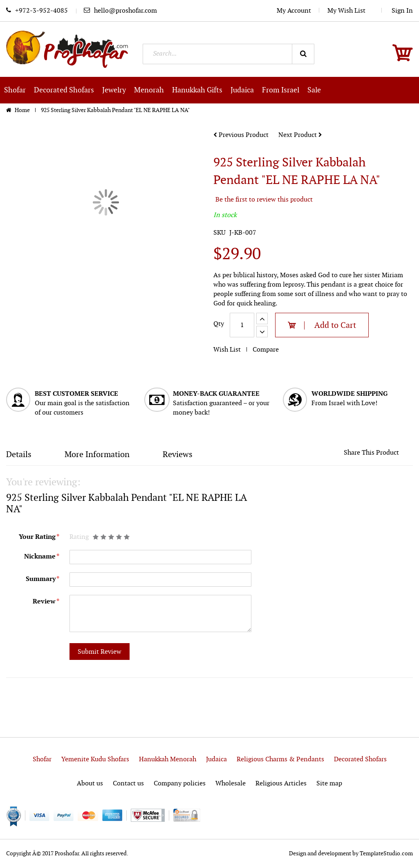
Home (23, 110)
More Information (97, 455)
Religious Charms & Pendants (280, 759)
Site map (329, 784)
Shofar (42, 759)
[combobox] (229, 54)
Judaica (216, 759)
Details (19, 455)
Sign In (402, 11)
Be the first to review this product (264, 200)
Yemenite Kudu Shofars (95, 759)
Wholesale (231, 784)
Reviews (178, 455)
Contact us (128, 784)
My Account (294, 11)
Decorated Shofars (360, 759)
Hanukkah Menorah (168, 759)
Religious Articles (281, 784)
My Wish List (351, 11)
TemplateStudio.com (386, 853)
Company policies (180, 784)
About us (90, 784)
